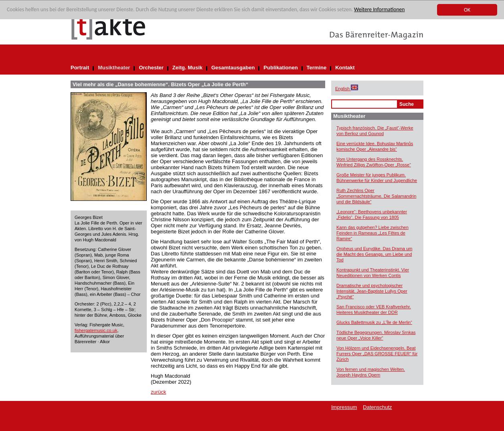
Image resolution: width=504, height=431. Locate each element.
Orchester (151, 68)
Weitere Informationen (379, 10)
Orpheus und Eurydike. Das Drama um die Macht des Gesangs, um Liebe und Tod (374, 254)
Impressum (344, 407)
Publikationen (280, 68)
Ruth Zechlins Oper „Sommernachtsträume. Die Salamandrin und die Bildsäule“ (376, 196)
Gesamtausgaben (233, 68)
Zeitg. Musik (187, 68)
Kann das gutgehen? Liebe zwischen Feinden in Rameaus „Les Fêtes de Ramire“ (372, 233)
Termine (317, 68)
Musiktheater (114, 68)
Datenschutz (377, 407)
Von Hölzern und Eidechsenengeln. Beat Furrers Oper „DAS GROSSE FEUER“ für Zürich (377, 354)
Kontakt (345, 68)
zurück (158, 392)
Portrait (80, 68)
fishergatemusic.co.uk (96, 330)
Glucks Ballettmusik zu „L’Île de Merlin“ (374, 322)
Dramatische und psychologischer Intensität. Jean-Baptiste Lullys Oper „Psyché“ (372, 291)
